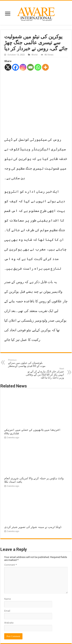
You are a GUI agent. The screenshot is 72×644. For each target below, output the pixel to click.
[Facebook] (15, 67)
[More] (45, 67)
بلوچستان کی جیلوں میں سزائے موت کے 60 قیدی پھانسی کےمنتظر (28, 336)
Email (7, 583)
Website (9, 595)
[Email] (30, 67)
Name (7, 572)
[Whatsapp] (38, 67)
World (34, 55)
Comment (10, 537)
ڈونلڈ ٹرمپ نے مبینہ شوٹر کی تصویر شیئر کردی (33, 500)
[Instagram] (23, 67)
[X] (8, 67)
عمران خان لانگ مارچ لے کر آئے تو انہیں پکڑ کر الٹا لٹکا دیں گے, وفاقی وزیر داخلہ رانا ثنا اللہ (44, 346)
